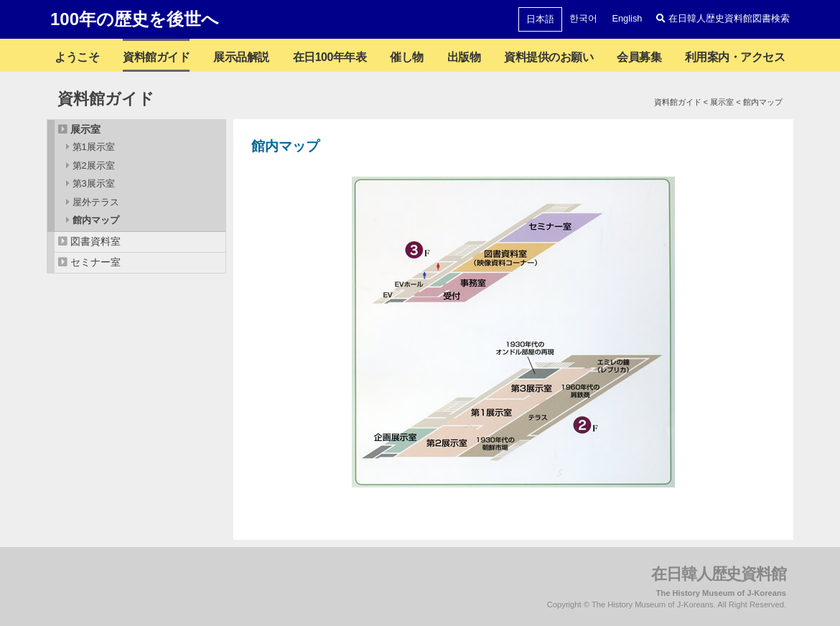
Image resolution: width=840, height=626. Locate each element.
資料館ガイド (156, 57)
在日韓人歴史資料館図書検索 (723, 18)
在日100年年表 (330, 57)
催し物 (407, 57)
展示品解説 (241, 57)
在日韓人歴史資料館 (719, 574)
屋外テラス (96, 202)
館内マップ (96, 220)
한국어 (583, 18)
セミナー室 (95, 262)
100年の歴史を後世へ (135, 19)
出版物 (464, 57)
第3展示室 (94, 183)
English (627, 18)
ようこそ (77, 57)
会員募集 (639, 57)
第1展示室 (94, 147)
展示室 (85, 129)
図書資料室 (95, 241)
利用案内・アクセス (735, 57)
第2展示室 (94, 165)
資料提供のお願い (549, 57)
